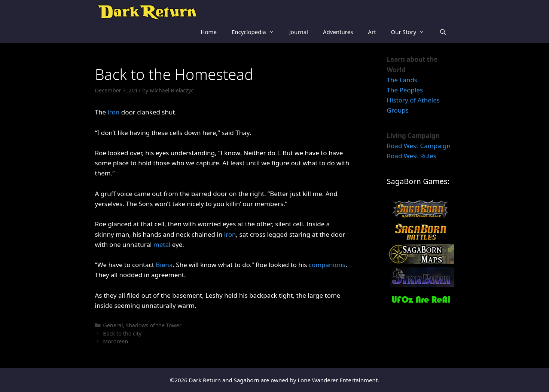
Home (209, 32)
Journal (299, 32)
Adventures (338, 32)
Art (372, 32)
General (113, 325)
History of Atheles (413, 100)
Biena (164, 265)
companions (327, 265)
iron (113, 112)
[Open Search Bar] (443, 32)
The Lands (402, 80)
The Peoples (405, 90)
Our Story (412, 32)
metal (162, 244)
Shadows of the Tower (154, 325)
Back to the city (122, 333)
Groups (398, 110)
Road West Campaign (419, 146)
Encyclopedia (257, 32)
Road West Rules (412, 156)
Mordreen (115, 341)
